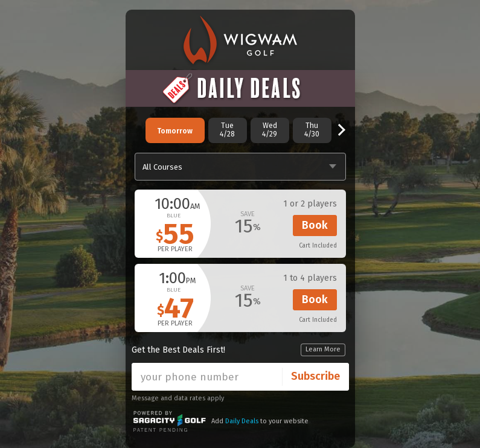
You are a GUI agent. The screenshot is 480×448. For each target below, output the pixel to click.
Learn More (323, 349)
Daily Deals (242, 421)
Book (315, 225)
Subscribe (315, 376)
